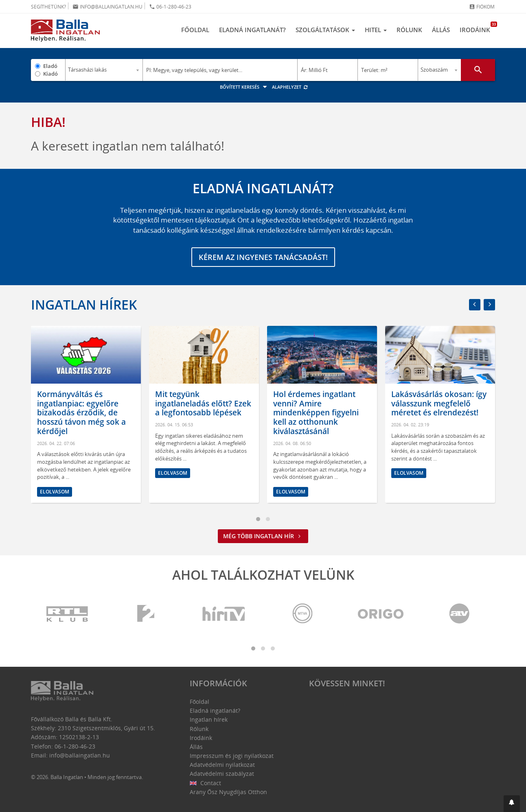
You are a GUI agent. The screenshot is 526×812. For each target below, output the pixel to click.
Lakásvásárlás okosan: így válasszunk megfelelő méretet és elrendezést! (439, 404)
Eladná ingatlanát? (252, 30)
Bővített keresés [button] (244, 87)
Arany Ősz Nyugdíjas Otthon (228, 792)
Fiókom (482, 7)
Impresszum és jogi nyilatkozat (232, 756)
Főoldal (195, 30)
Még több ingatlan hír (263, 536)
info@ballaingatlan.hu (107, 7)
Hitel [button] (376, 30)
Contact (205, 783)
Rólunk (409, 30)
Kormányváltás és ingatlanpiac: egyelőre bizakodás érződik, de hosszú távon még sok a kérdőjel (81, 413)
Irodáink (477, 28)
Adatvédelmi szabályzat (222, 774)
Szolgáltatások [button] (325, 30)
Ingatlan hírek (84, 304)
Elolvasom (55, 492)
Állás (441, 30)
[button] (512, 804)
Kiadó (50, 74)
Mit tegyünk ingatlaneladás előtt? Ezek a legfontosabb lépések (203, 404)
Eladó (50, 66)
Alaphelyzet (290, 87)
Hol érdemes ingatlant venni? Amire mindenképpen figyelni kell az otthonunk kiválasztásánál (316, 413)
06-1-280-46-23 (170, 7)
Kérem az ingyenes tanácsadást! (263, 257)
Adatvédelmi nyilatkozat (222, 765)
